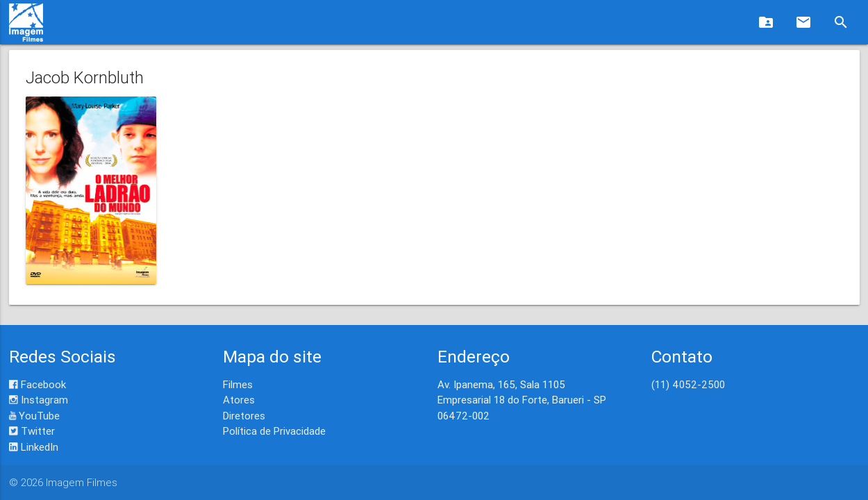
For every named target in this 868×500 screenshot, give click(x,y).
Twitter (32, 431)
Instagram (39, 400)
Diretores (244, 416)
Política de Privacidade (274, 431)
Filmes (238, 384)
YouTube (34, 416)
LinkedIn (34, 447)
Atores (239, 400)
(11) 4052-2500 (688, 384)
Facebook (37, 384)
